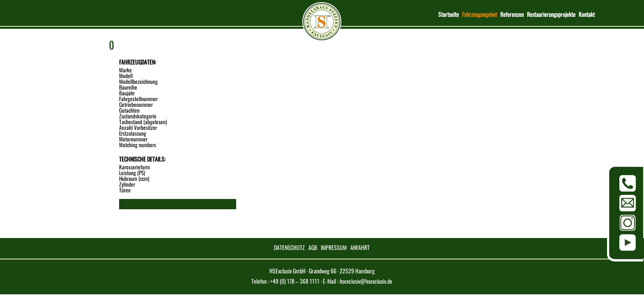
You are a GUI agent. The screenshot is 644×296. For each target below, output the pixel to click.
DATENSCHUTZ (289, 247)
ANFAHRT (360, 247)
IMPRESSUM (334, 247)
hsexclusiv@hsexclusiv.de (366, 281)
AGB (313, 247)
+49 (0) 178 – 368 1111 (295, 281)
